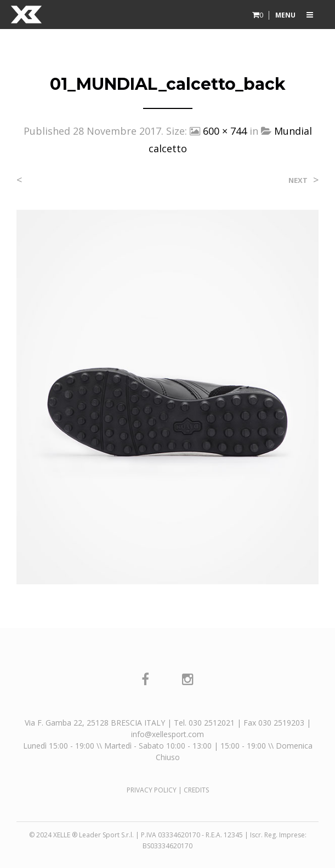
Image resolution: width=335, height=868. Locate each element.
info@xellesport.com (167, 734)
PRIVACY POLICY (152, 790)
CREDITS (196, 790)
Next (298, 180)
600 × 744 (225, 131)
